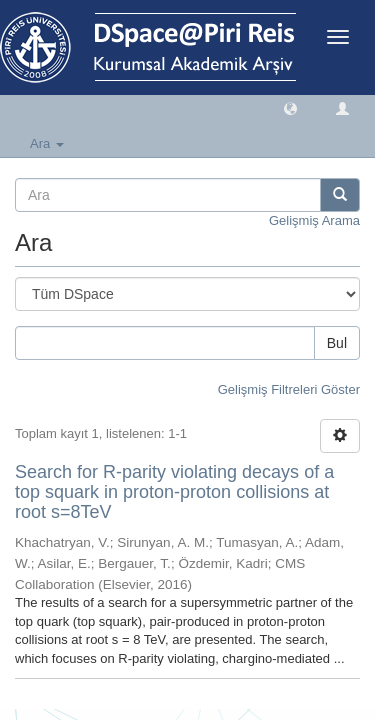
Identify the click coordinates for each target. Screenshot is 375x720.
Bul (337, 343)
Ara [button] (47, 143)
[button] (290, 107)
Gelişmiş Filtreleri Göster (289, 389)
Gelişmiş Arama (314, 220)
